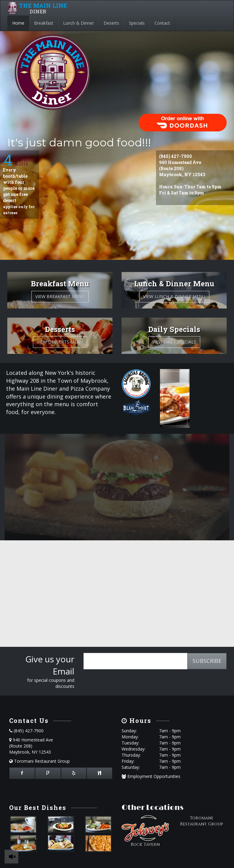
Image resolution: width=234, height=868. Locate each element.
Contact (162, 23)
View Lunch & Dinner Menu (174, 296)
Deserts (111, 23)
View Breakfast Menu (60, 296)
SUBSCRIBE (207, 661)
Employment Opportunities (151, 776)
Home (18, 23)
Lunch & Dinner (78, 23)
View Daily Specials (174, 342)
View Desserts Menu (60, 342)
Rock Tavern (145, 844)
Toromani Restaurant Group (39, 761)
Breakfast (44, 23)
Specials (137, 23)
